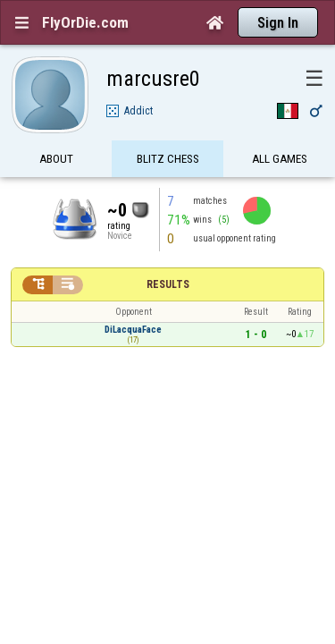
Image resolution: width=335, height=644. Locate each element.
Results (168, 253)
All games (280, 127)
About (56, 127)
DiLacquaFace (133, 298)
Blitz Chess (168, 127)
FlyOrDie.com (85, 22)
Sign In (278, 23)
